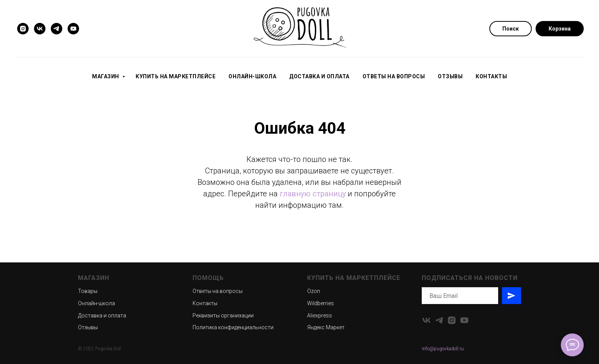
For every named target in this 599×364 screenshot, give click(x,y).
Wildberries (321, 303)
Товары (88, 291)
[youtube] (73, 29)
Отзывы (450, 76)
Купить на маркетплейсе (176, 76)
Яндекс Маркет (326, 327)
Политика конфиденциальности (233, 327)
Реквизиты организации (223, 315)
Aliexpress (320, 315)
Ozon (314, 291)
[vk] (40, 29)
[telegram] (57, 29)
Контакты (491, 76)
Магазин (106, 76)
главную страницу (313, 194)
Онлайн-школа (252, 76)
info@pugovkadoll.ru (443, 349)
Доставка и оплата (319, 76)
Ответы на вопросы (394, 76)
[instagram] (23, 29)
